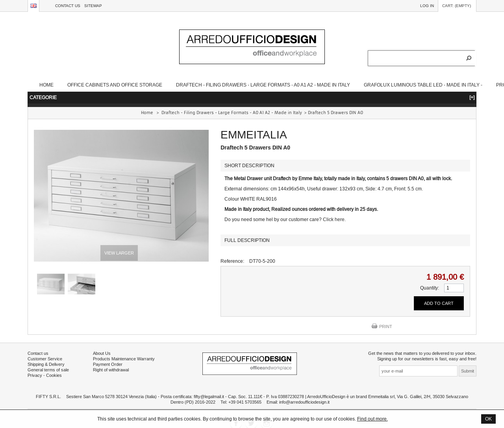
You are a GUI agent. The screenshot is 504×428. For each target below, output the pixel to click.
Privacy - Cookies (45, 375)
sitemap (93, 6)
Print (386, 327)
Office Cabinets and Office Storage (115, 85)
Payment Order (108, 364)
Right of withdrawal (111, 370)
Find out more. (372, 419)
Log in (427, 6)
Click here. (334, 219)
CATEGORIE (252, 97)
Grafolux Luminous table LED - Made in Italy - (423, 85)
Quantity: (430, 288)
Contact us (68, 6)
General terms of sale (48, 370)
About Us (102, 353)
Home (46, 85)
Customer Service (45, 359)
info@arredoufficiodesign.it (304, 402)
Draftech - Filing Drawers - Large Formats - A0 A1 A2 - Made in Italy (263, 85)
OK (488, 419)
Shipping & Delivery (46, 364)
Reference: (232, 261)
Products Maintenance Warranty (124, 359)
